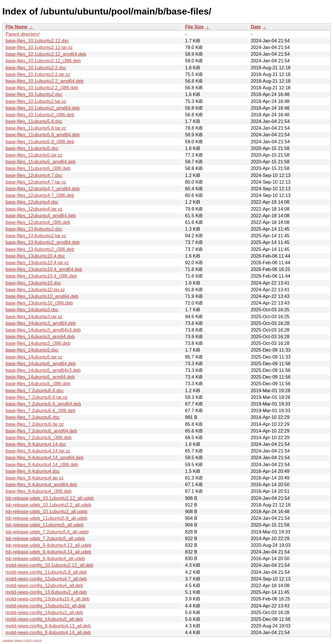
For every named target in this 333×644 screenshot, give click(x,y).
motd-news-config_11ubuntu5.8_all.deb (46, 572)
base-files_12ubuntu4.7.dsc (34, 175)
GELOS (38, 640)
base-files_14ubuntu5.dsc (32, 350)
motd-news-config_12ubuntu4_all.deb (44, 586)
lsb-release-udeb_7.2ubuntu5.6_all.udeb (47, 532)
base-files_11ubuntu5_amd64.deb (41, 162)
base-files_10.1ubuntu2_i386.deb (40, 115)
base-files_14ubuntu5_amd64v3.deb (43, 370)
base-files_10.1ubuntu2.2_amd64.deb (45, 81)
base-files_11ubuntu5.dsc (32, 148)
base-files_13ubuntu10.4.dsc (35, 256)
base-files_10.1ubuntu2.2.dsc (36, 68)
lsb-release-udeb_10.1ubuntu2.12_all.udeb (50, 498)
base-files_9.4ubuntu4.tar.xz (35, 478)
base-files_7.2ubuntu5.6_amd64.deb (43, 404)
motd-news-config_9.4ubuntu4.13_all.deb (48, 626)
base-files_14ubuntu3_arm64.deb (40, 337)
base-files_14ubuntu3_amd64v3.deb (43, 330)
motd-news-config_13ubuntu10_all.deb (46, 606)
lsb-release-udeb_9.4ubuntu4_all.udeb (45, 559)
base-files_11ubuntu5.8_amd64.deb (43, 135)
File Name (17, 27)
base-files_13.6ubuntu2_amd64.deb (43, 242)
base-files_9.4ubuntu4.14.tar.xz (38, 451)
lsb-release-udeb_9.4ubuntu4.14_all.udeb (48, 552)
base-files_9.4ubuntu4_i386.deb (39, 491)
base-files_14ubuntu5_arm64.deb (40, 377)
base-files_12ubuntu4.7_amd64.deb (43, 189)
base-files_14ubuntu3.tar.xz (34, 317)
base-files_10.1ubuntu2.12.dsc (37, 41)
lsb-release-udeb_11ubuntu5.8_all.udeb (46, 518)
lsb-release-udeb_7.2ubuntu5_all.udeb (45, 539)
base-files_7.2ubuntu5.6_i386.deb (40, 411)
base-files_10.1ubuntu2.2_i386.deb (42, 88)
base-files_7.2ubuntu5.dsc (33, 417)
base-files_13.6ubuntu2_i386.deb (40, 249)
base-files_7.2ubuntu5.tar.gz (35, 424)
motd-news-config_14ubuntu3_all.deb (44, 613)
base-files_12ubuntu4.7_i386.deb (40, 195)
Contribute (8, 640)
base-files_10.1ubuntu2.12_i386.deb (43, 61)
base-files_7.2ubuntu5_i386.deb (39, 438)
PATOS (28, 640)
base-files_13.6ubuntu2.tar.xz (36, 236)
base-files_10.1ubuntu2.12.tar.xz (39, 47)
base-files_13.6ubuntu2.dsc (34, 229)
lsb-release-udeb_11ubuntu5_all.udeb (45, 525)
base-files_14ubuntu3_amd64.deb (41, 323)
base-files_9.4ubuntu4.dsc (33, 471)
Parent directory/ (22, 34)
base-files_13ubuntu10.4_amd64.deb (44, 269)
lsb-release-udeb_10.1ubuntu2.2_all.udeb (48, 505)
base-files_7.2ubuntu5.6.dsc (35, 391)
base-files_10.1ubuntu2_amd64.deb (43, 108)
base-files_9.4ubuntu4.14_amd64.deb (45, 458)
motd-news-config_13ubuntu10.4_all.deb (47, 599)
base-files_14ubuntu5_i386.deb (38, 384)
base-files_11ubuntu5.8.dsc (34, 121)
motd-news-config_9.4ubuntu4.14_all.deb (48, 633)
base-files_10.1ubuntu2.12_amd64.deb (46, 54)
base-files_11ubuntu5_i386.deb (38, 168)
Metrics (19, 640)
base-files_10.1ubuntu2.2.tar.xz (38, 74)
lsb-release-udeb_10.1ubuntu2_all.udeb (46, 512)
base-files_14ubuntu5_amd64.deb (41, 364)
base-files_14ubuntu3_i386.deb (38, 343)
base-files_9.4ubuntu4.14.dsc (36, 444)
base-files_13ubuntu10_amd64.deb (42, 296)
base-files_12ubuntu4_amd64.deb (41, 216)
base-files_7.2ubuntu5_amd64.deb (41, 431)
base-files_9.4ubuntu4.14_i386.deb (42, 465)
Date (256, 27)
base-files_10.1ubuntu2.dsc (34, 94)
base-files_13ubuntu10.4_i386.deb (41, 276)
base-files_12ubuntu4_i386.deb (38, 222)
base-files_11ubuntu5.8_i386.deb (40, 142)
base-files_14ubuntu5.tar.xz (34, 357)
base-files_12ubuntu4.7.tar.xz (36, 182)
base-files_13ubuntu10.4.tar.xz (37, 263)
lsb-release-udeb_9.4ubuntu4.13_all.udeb (48, 545)
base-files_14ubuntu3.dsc (32, 310)
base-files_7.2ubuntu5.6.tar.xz (36, 397)
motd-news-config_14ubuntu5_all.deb (44, 619)
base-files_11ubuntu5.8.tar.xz (36, 128)
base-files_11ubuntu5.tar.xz (34, 155)
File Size (195, 27)
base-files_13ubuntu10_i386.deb (39, 303)
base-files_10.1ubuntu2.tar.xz (36, 101)
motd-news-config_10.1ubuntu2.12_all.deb (49, 565)
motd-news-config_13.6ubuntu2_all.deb (46, 592)
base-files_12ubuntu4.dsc (32, 202)
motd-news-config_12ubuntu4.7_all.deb (46, 579)
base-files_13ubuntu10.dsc (33, 283)
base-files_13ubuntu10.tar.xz (35, 290)
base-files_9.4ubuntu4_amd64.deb (41, 485)
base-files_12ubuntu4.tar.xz (34, 209)
